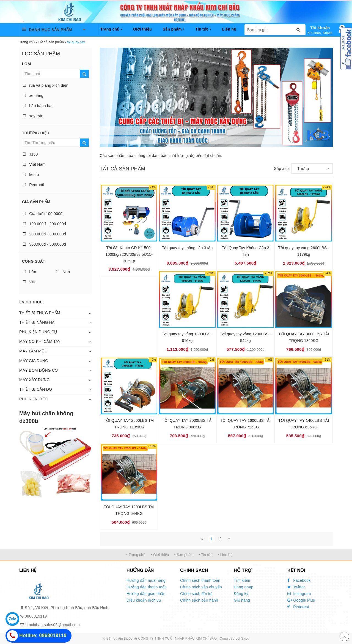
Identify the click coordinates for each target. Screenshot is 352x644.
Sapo (245, 638)
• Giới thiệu (160, 555)
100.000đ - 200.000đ (44, 224)
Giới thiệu (142, 29)
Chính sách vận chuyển (201, 587)
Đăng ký (241, 594)
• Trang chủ (136, 555)
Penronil (33, 185)
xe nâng (33, 96)
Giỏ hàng (242, 600)
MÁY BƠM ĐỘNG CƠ (39, 370)
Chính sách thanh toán (200, 580)
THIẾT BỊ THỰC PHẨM (40, 313)
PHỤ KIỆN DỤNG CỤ (38, 332)
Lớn (29, 272)
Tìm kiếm (242, 580)
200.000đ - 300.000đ (44, 234)
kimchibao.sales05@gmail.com (52, 625)
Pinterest (298, 607)
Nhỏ (63, 272)
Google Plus (301, 600)
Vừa (30, 282)
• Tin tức (205, 555)
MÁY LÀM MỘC (33, 351)
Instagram (299, 594)
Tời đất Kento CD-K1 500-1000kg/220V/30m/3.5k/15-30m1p (129, 254)
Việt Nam (34, 164)
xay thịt (32, 116)
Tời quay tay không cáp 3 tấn (187, 248)
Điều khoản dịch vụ (144, 600)
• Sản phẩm (184, 555)
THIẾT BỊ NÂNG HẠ (37, 322)
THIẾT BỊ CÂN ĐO (36, 389)
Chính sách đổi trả (196, 594)
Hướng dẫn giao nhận (146, 594)
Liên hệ (229, 29)
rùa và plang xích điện (46, 85)
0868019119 (36, 616)
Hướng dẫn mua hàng (146, 580)
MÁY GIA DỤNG (34, 361)
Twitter (296, 587)
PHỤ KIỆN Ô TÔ (34, 399)
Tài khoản (320, 28)
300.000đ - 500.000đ (44, 244)
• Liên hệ (225, 555)
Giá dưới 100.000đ (43, 214)
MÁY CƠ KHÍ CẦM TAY (40, 341)
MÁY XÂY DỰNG (35, 380)
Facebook (299, 580)
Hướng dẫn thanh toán (147, 587)
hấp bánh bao (38, 106)
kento (31, 175)
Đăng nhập (244, 587)
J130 (30, 154)
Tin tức (203, 29)
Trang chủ (111, 29)
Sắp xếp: (282, 169)
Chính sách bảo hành (199, 600)
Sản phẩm (174, 29)
